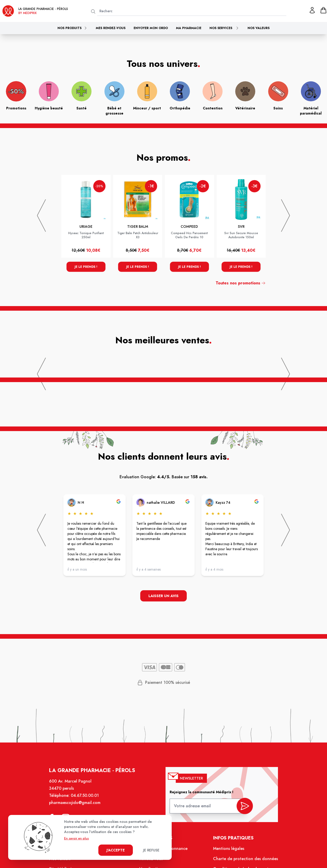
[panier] (323, 10)
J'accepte (116, 850)
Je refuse (151, 850)
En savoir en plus (77, 838)
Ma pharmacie (189, 28)
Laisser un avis (163, 596)
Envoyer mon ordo (151, 28)
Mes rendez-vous (111, 28)
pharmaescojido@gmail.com (77, 806)
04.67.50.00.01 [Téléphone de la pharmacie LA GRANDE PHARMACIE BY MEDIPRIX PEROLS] (87, 799)
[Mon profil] (312, 10)
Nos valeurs (259, 28)
